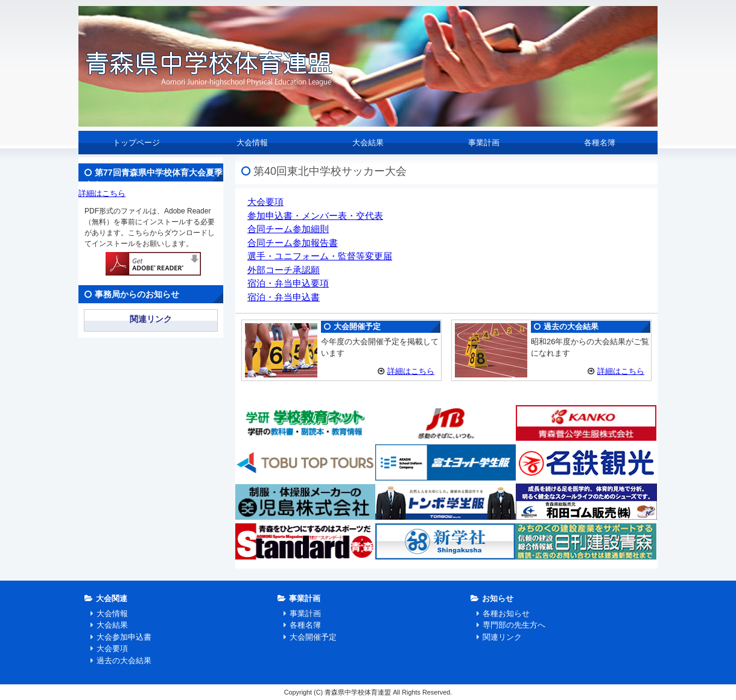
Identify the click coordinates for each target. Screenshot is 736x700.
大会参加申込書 (124, 637)
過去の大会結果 (124, 661)
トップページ (136, 143)
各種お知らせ (506, 613)
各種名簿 (600, 143)
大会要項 (265, 202)
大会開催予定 (313, 637)
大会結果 (368, 143)
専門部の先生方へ (514, 625)
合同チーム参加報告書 (293, 243)
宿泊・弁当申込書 (284, 297)
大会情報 (252, 143)
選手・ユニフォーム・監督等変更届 (320, 256)
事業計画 (484, 143)
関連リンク (151, 319)
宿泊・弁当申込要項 (288, 283)
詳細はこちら (411, 371)
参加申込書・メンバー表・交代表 (315, 216)
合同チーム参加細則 (288, 229)
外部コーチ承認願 (284, 270)
